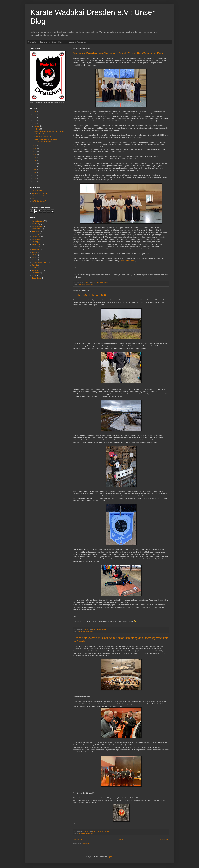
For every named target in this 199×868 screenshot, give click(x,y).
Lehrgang (82, 285)
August (37, 126)
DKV (34, 199)
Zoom (34, 276)
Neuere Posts (79, 840)
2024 (35, 112)
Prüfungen (36, 231)
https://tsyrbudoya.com (127, 261)
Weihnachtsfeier (38, 270)
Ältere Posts (164, 840)
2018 (35, 149)
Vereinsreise (36, 239)
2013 (35, 164)
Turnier (35, 268)
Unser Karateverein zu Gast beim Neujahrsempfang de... (45, 140)
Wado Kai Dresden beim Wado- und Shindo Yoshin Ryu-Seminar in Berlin (119, 53)
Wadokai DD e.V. (38, 191)
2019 (35, 146)
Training (35, 242)
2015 (35, 158)
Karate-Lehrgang (38, 221)
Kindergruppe (37, 244)
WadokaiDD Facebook (40, 193)
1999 (35, 173)
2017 (35, 152)
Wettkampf (36, 273)
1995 (35, 175)
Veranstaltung (90, 285)
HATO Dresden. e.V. (39, 201)
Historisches (36, 229)
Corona (35, 252)
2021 (35, 120)
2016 (35, 155)
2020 (35, 123)
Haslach (35, 260)
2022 (35, 118)
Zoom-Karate (37, 278)
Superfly (35, 265)
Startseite (32, 42)
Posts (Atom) (86, 843)
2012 (35, 167)
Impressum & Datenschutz (76, 42)
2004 (35, 170)
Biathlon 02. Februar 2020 (90, 295)
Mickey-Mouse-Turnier (40, 263)
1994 (35, 178)
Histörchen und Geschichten (51, 42)
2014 (35, 161)
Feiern (34, 255)
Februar (37, 129)
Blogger (110, 857)
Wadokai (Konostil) (39, 196)
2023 (35, 114)
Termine (35, 247)
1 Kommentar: (102, 629)
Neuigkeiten (36, 237)
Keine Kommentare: (103, 283)
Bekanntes (36, 250)
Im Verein (82, 631)
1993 (35, 181)
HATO (34, 257)
